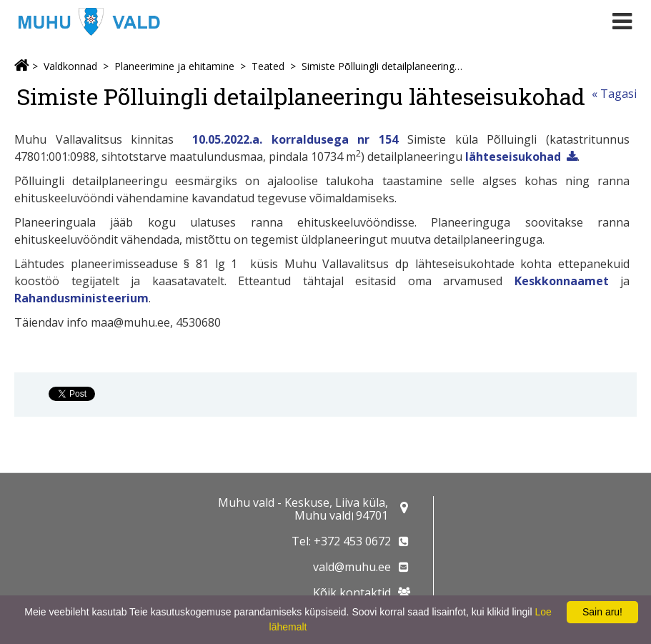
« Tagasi (614, 94)
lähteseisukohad (513, 157)
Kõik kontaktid (352, 593)
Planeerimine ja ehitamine (174, 66)
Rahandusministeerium (81, 298)
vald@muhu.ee (352, 567)
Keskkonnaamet (562, 281)
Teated (268, 66)
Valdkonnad (70, 66)
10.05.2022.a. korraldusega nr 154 (295, 139)
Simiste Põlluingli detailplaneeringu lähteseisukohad (384, 66)
